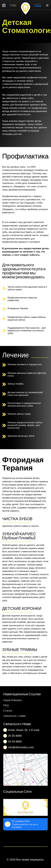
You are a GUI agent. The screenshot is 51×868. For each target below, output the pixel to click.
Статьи (8, 711)
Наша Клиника (12, 700)
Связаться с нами (14, 716)
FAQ (6, 705)
